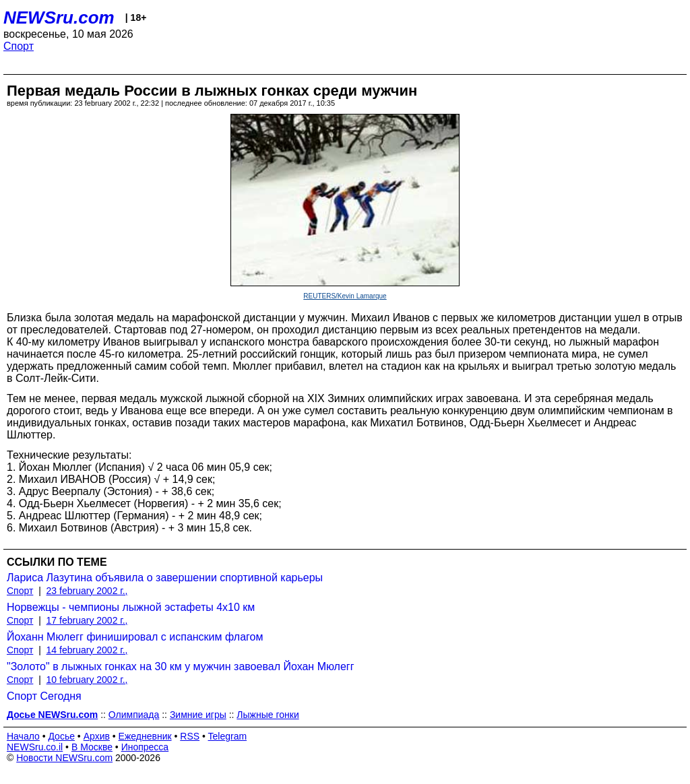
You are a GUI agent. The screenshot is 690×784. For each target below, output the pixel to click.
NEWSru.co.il (35, 747)
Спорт (19, 46)
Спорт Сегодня (44, 696)
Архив (97, 736)
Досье (61, 736)
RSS (190, 736)
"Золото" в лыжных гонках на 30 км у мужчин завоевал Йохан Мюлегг (181, 666)
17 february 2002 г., (87, 620)
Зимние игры (198, 715)
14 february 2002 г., (87, 650)
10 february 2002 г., (87, 680)
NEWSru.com (59, 18)
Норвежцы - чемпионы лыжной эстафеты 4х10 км (131, 607)
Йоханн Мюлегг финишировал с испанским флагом (135, 637)
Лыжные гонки (268, 715)
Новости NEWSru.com (64, 758)
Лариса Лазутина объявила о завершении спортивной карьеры (165, 578)
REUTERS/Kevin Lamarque (345, 296)
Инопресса (145, 747)
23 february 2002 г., (87, 591)
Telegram (228, 736)
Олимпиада (134, 715)
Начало (23, 736)
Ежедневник (145, 736)
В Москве (92, 747)
